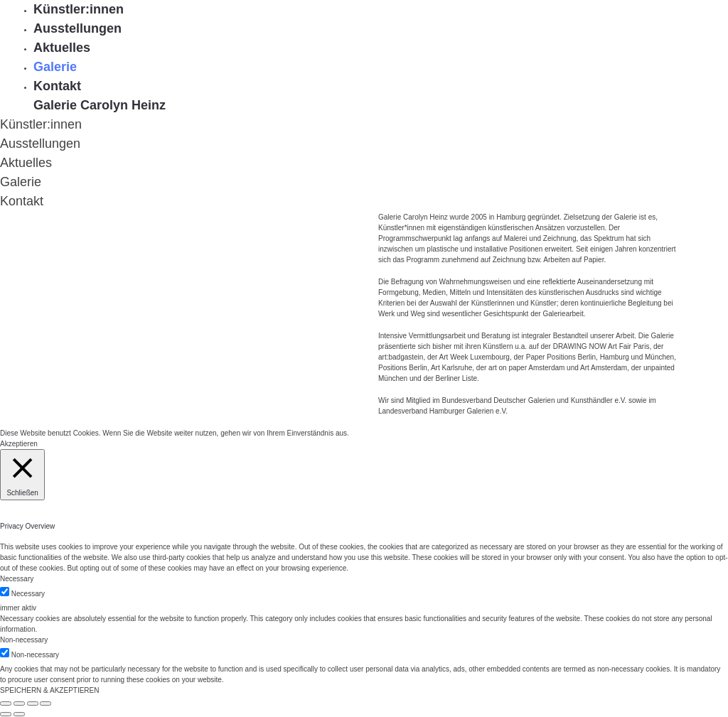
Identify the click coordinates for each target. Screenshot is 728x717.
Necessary (28, 594)
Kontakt (57, 86)
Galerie (55, 67)
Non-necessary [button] (24, 640)
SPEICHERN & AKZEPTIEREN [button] (49, 690)
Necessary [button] (17, 579)
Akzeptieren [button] (19, 444)
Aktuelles (62, 48)
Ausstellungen (77, 28)
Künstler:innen (79, 9)
